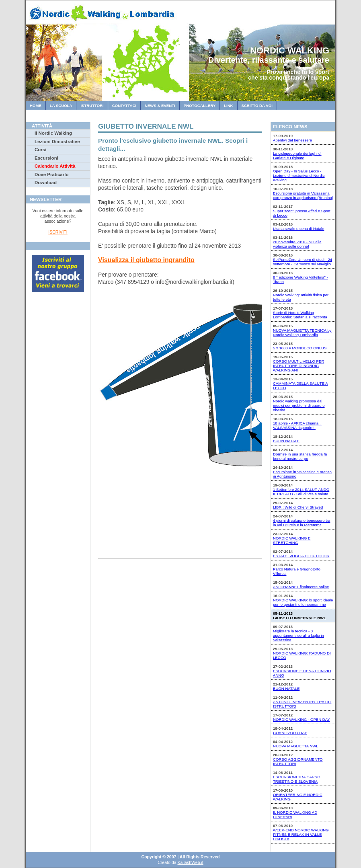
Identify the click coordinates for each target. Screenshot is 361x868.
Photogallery (200, 106)
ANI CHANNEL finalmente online (301, 587)
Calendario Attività (55, 166)
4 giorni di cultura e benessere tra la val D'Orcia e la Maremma (302, 523)
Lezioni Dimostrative (57, 142)
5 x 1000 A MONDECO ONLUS (300, 348)
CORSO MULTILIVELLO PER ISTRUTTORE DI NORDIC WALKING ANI (298, 366)
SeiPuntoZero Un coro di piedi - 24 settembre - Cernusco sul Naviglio (303, 262)
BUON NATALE (286, 441)
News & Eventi (160, 106)
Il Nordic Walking (53, 133)
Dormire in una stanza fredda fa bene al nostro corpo (300, 456)
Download (46, 183)
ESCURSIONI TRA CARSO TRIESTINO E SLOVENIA (297, 779)
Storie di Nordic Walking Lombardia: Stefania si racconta (300, 315)
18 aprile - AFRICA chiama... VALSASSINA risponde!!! (297, 425)
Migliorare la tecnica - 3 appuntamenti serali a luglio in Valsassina (298, 635)
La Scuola (61, 106)
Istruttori (92, 106)
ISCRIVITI (58, 232)
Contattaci (124, 106)
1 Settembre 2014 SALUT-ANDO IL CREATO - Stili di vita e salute (301, 492)
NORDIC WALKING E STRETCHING (292, 540)
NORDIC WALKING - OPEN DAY (302, 719)
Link (228, 106)
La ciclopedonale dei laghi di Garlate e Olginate (297, 156)
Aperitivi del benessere (292, 140)
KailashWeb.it (190, 862)
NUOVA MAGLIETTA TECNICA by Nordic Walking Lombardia (302, 332)
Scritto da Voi (257, 106)
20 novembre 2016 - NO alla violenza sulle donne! (297, 244)
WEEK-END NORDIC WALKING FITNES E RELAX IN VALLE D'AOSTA (301, 834)
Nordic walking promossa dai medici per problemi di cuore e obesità (299, 405)
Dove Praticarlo (51, 174)
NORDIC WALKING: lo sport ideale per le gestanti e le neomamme (303, 602)
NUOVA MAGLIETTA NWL (296, 746)
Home (36, 106)
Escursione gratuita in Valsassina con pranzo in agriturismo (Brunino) (303, 195)
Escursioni (46, 158)
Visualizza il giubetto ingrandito (146, 260)
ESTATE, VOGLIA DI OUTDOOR (301, 556)
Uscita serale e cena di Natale (298, 229)
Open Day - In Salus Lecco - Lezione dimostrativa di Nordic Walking (299, 175)
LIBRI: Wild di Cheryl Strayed (298, 507)
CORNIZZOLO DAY (290, 733)
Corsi (40, 150)
